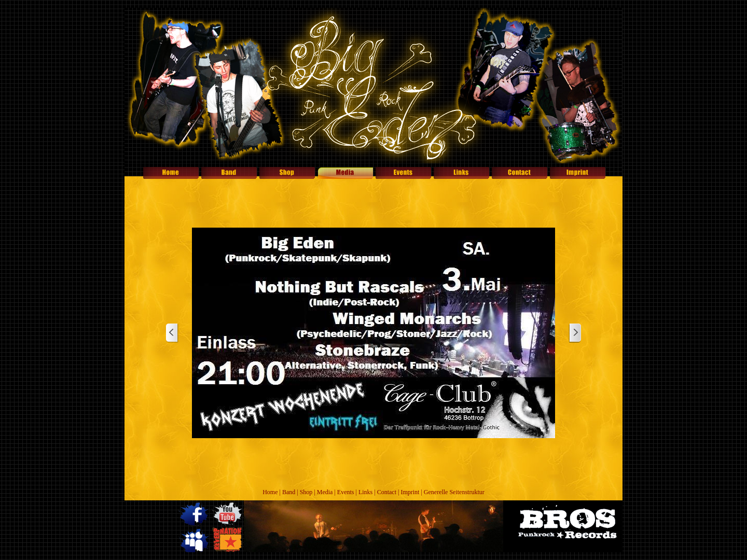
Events (346, 492)
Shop (306, 492)
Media (325, 492)
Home (270, 492)
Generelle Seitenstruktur (454, 492)
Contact (387, 492)
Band (289, 492)
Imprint (410, 492)
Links (365, 492)
